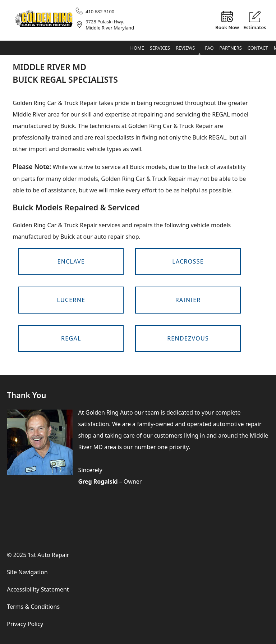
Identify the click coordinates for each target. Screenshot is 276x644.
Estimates (255, 27)
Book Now (227, 27)
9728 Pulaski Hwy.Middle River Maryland (110, 25)
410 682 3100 (100, 12)
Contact (258, 48)
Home (137, 48)
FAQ (209, 48)
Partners (231, 48)
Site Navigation (27, 572)
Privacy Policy (25, 624)
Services (160, 48)
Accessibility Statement (38, 589)
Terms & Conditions (33, 607)
